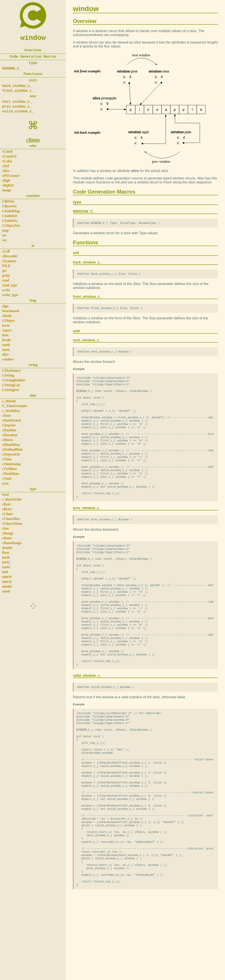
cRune (7, 538)
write (6, 290)
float (6, 553)
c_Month (9, 401)
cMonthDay (11, 445)
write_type (10, 295)
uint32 (7, 582)
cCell (6, 251)
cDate (6, 416)
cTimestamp (11, 464)
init (33, 80)
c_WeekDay (11, 411)
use (33, 96)
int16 (6, 557)
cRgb (6, 180)
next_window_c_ (17, 102)
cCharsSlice (11, 519)
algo (5, 306)
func (5, 335)
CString (8, 375)
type (33, 63)
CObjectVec (11, 226)
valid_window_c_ (18, 112)
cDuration (10, 435)
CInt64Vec (10, 221)
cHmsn (7, 440)
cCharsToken (12, 524)
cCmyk (8, 151)
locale (6, 340)
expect (7, 330)
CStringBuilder (14, 380)
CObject (9, 321)
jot (4, 271)
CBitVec (8, 201)
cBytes (7, 509)
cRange (8, 533)
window (33, 38)
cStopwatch (11, 454)
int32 (6, 562)
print (6, 275)
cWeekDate (11, 474)
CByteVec (10, 206)
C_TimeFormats (15, 406)
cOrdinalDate (12, 449)
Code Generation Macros (33, 57)
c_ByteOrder (12, 499)
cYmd (7, 478)
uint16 (7, 577)
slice (5, 354)
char (6, 528)
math (6, 345)
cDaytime (9, 430)
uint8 (6, 591)
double (7, 548)
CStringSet (11, 390)
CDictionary (11, 370)
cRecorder (10, 256)
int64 (6, 567)
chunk (7, 316)
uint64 (7, 586)
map (5, 230)
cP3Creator (11, 176)
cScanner (9, 261)
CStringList (11, 385)
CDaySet (9, 425)
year (5, 483)
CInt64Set (10, 216)
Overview (33, 50)
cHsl (5, 166)
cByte (6, 504)
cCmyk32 (9, 156)
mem (6, 350)
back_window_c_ (17, 86)
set (4, 235)
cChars (8, 514)
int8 (5, 572)
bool (5, 495)
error (6, 325)
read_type (10, 285)
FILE (6, 266)
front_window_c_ (18, 91)
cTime (7, 459)
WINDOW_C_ (12, 69)
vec (5, 240)
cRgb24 (8, 185)
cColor (7, 161)
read (6, 280)
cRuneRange (12, 543)
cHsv (6, 171)
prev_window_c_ (17, 107)
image (7, 190)
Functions (33, 74)
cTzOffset (10, 469)
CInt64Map (11, 211)
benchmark (11, 311)
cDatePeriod (11, 420)
